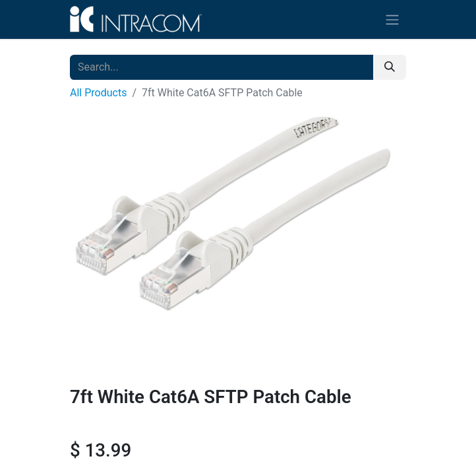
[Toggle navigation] (392, 19)
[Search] (390, 67)
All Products (98, 93)
